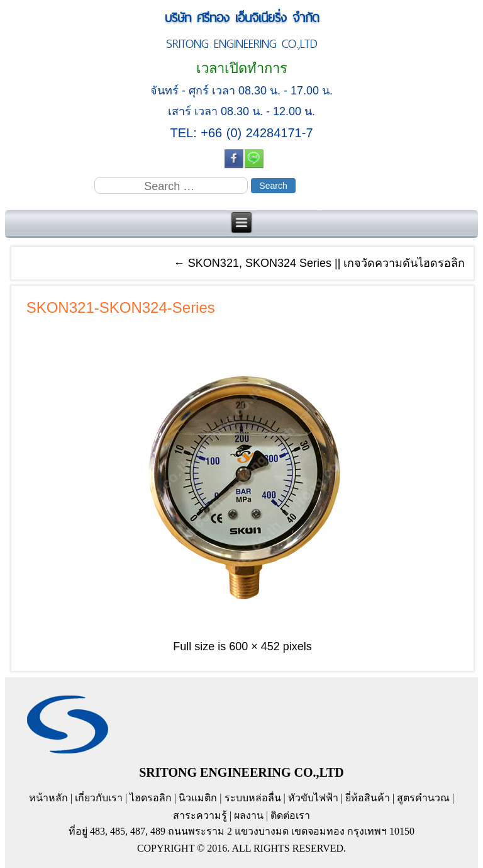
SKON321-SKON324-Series (121, 307)
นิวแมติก (198, 798)
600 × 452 (254, 646)
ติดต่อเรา (290, 815)
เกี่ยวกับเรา (99, 798)
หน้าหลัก (48, 798)
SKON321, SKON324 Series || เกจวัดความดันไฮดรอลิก (319, 263)
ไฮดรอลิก (151, 798)
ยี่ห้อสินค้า (368, 798)
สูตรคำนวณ (423, 798)
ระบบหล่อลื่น (253, 798)
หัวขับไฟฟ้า (313, 798)
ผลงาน (249, 815)
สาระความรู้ (200, 815)
